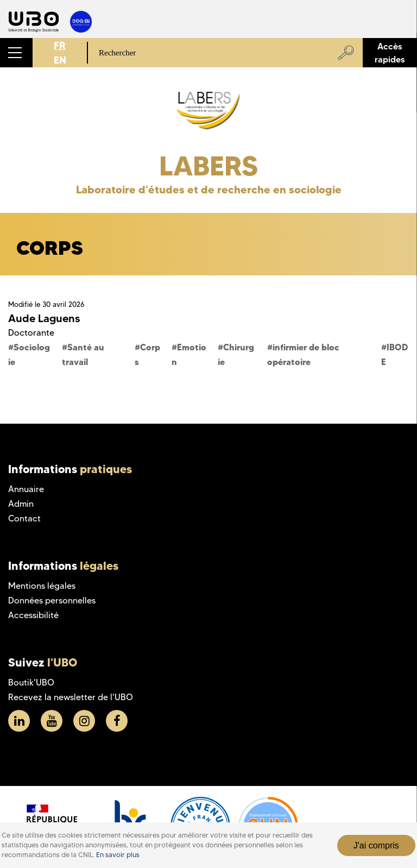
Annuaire (26, 489)
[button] (16, 53)
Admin (21, 504)
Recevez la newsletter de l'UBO (71, 697)
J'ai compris (376, 845)
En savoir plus (118, 855)
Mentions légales (42, 586)
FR (60, 45)
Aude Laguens (44, 318)
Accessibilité (33, 615)
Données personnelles (52, 600)
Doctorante (31, 333)
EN (60, 60)
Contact (24, 518)
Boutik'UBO (31, 683)
